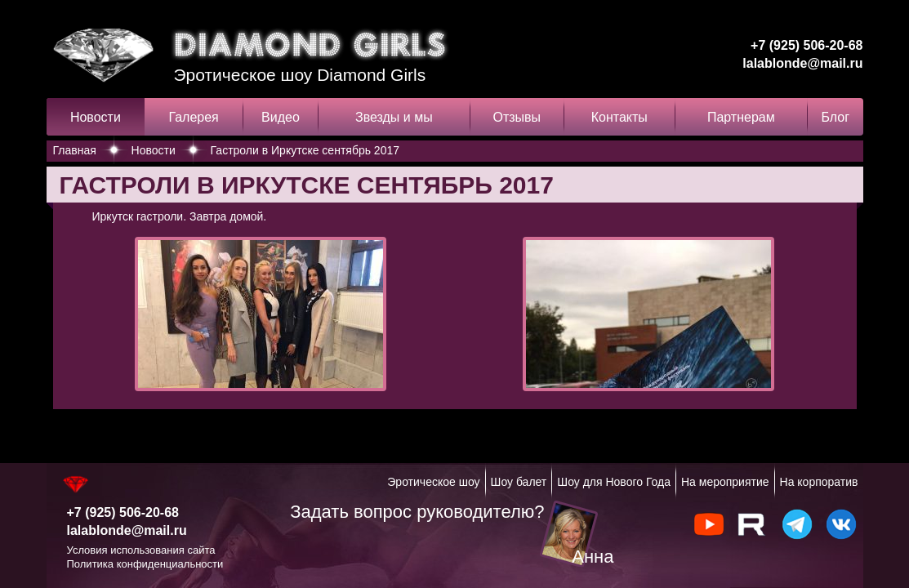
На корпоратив (819, 482)
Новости (96, 117)
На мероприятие (725, 482)
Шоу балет (519, 482)
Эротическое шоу (433, 482)
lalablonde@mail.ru (802, 63)
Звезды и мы (394, 117)
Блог (835, 117)
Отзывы (517, 117)
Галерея (193, 117)
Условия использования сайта (141, 550)
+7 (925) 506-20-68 (807, 45)
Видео (281, 117)
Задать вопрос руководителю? (417, 512)
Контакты (619, 117)
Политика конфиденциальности (145, 564)
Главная (75, 150)
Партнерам (741, 117)
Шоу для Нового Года (614, 482)
